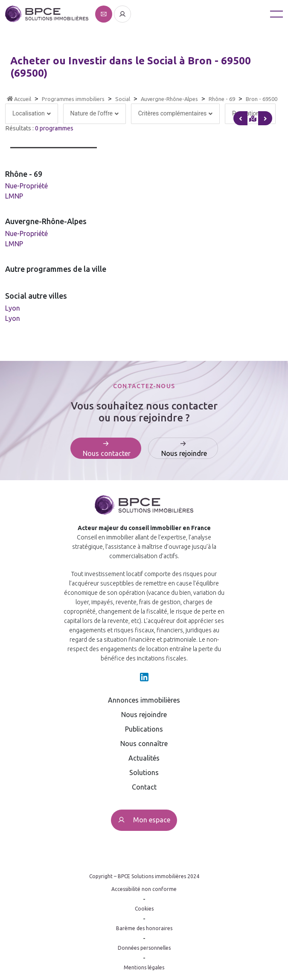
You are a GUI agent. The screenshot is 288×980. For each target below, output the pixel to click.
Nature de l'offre (95, 113)
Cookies (144, 909)
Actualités (144, 758)
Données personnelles (144, 948)
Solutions (144, 772)
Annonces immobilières (144, 700)
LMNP (14, 196)
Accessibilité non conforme (144, 889)
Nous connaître (144, 744)
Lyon (13, 308)
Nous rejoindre (144, 715)
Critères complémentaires (175, 113)
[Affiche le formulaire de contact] (105, 13)
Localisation (32, 113)
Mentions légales (144, 967)
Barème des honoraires (144, 928)
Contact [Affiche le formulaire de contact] (144, 787)
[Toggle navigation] (276, 14)
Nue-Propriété (26, 186)
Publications (144, 729)
